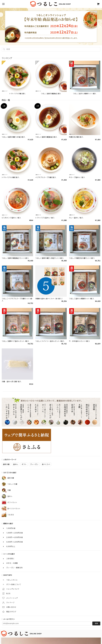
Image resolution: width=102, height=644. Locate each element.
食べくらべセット (14, 509)
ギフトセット (12, 502)
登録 (96, 623)
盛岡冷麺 (11, 478)
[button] (3, 27)
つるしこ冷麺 (12, 484)
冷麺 (9, 490)
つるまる (11, 515)
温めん (10, 496)
